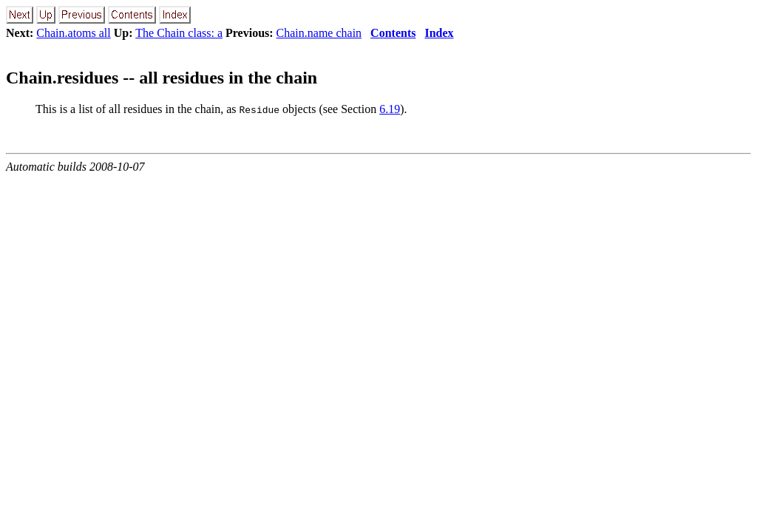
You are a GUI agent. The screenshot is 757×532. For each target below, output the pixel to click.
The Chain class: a (179, 33)
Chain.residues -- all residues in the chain (162, 78)
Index (439, 33)
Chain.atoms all (73, 33)
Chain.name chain (319, 33)
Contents (393, 33)
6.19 (390, 109)
